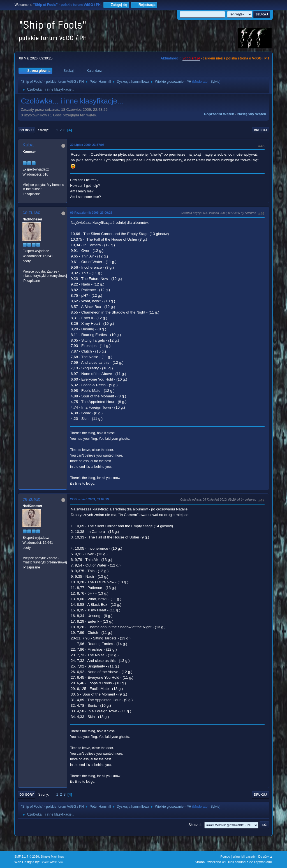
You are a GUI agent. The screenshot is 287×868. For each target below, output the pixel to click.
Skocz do (195, 825)
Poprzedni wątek (219, 114)
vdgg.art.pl (191, 58)
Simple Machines (52, 857)
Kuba (28, 145)
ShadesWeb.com (52, 862)
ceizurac (31, 212)
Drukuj (260, 130)
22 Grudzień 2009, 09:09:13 (89, 499)
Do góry (27, 795)
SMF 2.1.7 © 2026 (27, 857)
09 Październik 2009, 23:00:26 (91, 213)
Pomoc (225, 857)
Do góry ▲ (265, 857)
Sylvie (215, 82)
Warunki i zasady (244, 857)
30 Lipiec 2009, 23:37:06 (87, 145)
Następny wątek (252, 114)
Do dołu (26, 130)
